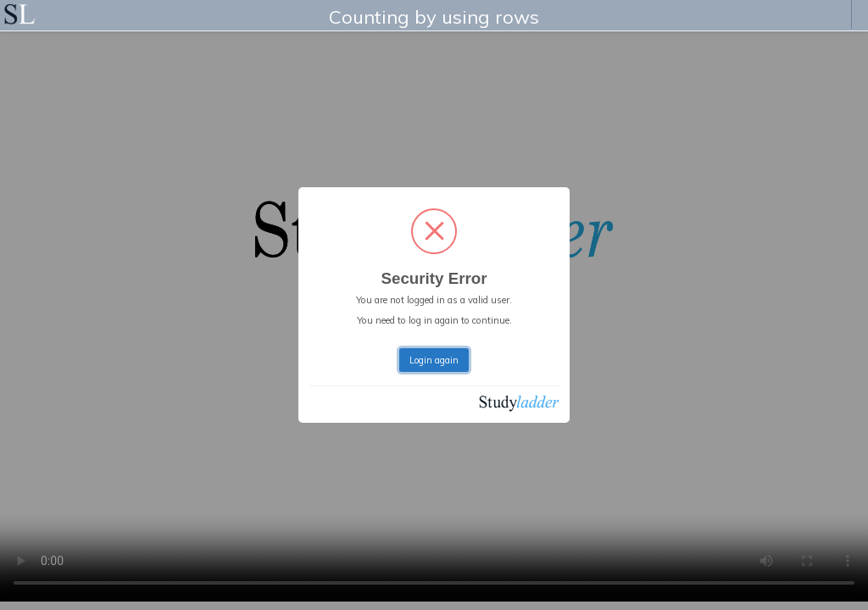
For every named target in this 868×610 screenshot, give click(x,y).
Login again (434, 360)
